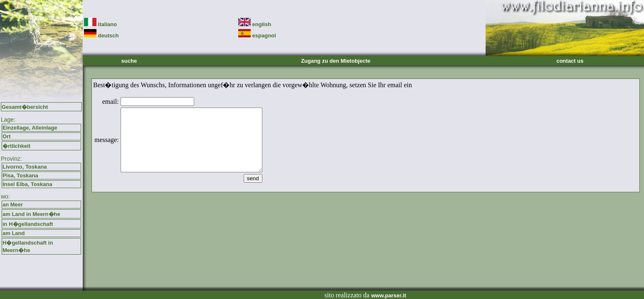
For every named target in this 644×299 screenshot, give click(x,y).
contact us (570, 61)
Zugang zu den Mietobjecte (336, 61)
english (255, 24)
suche (129, 61)
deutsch (101, 36)
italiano (100, 24)
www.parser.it (389, 295)
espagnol (257, 36)
